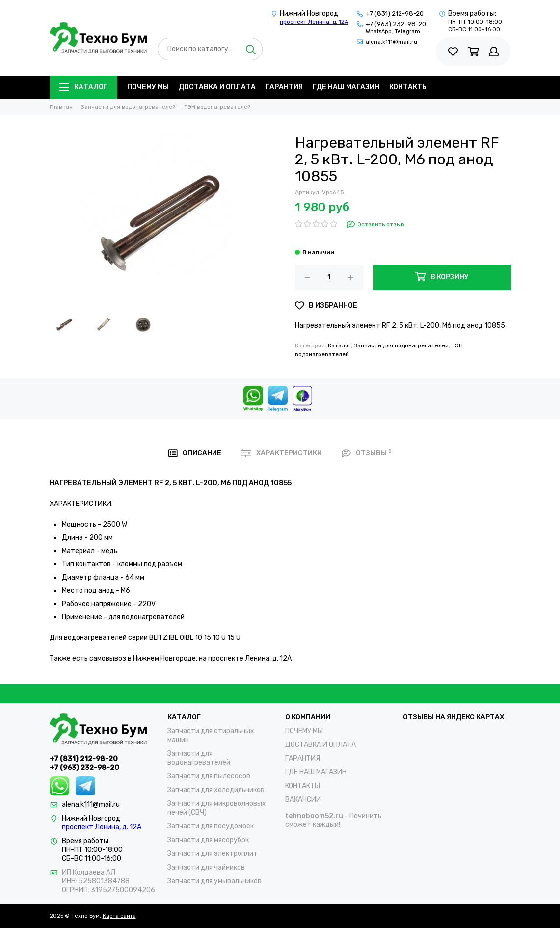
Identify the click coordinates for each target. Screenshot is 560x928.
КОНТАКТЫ (409, 87)
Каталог (83, 87)
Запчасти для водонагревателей (401, 345)
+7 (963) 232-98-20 (396, 24)
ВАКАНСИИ (303, 800)
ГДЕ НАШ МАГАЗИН (346, 87)
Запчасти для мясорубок (208, 840)
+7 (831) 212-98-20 (395, 13)
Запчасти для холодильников (216, 790)
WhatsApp (379, 32)
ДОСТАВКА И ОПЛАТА (217, 87)
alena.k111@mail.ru (391, 42)
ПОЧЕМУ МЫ (148, 87)
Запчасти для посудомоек (211, 826)
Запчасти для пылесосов (209, 776)
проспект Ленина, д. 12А (314, 22)
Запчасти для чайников (206, 867)
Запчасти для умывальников (214, 881)
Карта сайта (119, 916)
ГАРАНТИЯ (284, 87)
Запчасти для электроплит (213, 854)
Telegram (407, 32)
